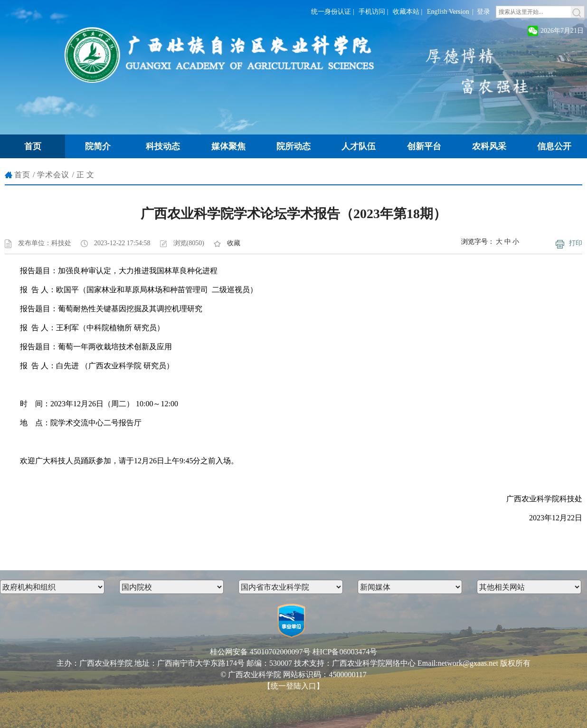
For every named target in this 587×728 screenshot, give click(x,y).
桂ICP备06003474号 (345, 652)
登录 (483, 12)
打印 (576, 243)
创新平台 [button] (424, 146)
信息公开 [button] (554, 146)
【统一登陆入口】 (293, 686)
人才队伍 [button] (359, 146)
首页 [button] (33, 146)
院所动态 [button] (293, 146)
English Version (448, 12)
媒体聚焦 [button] (228, 146)
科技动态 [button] (163, 146)
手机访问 (372, 12)
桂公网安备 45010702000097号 (260, 652)
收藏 (234, 243)
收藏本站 (406, 12)
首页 (22, 175)
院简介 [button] (98, 146)
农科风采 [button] (489, 146)
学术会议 (53, 175)
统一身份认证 (331, 12)
